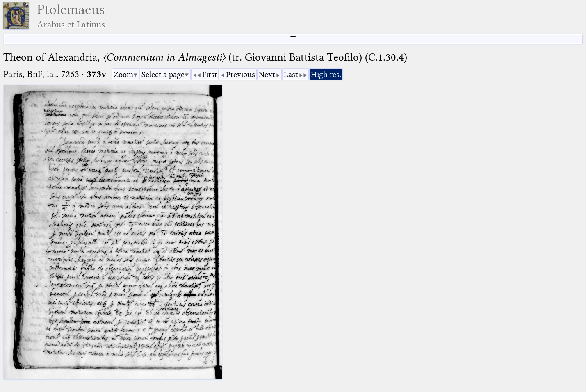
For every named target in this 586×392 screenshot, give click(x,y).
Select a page (163, 74)
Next (267, 74)
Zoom (123, 74)
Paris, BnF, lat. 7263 (41, 74)
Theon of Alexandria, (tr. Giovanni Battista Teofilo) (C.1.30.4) (205, 57)
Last (291, 74)
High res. (326, 74)
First (210, 74)
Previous (241, 74)
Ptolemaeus (71, 16)
